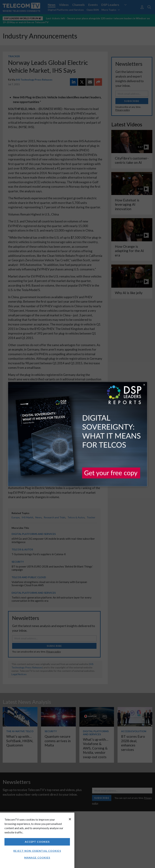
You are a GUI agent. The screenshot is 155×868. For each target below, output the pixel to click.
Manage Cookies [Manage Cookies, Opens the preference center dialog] (37, 858)
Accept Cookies (37, 842)
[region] (37, 840)
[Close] (70, 819)
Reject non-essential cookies (37, 851)
